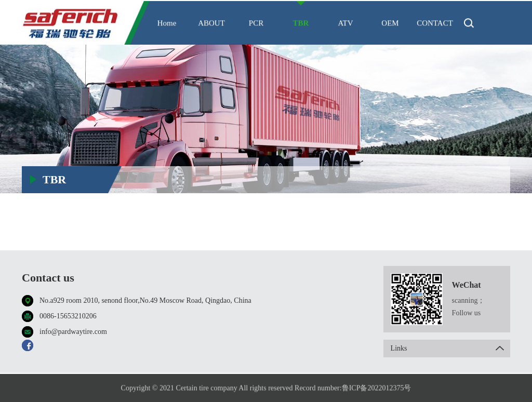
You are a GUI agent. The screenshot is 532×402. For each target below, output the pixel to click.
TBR (301, 24)
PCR (256, 24)
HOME (413, 158)
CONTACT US (435, 33)
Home (167, 24)
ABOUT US (211, 33)
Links (450, 349)
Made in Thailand (479, 158)
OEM (390, 24)
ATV (345, 24)
